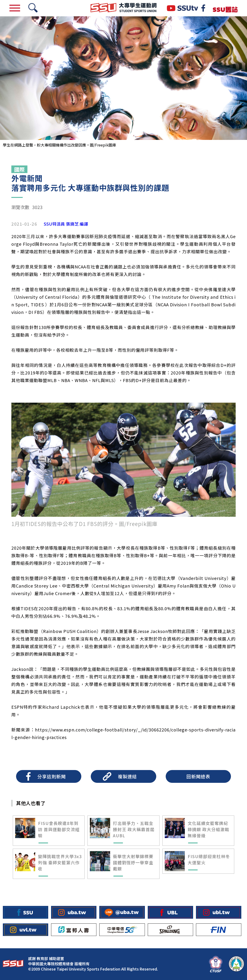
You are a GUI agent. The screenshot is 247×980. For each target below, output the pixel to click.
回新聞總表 (198, 776)
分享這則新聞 (52, 776)
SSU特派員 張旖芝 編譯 (66, 224)
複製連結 (127, 776)
